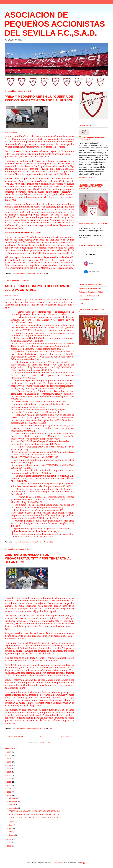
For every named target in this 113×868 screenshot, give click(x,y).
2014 (9, 789)
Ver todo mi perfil (85, 177)
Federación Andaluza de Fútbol (91, 288)
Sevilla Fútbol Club (86, 300)
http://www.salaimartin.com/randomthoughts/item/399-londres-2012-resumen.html (39, 411)
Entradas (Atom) (45, 743)
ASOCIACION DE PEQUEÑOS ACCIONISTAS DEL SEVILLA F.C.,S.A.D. (55, 24)
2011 (9, 839)
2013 (9, 792)
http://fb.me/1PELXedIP (54, 314)
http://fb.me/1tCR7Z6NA (39, 473)
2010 (9, 843)
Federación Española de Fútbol (91, 292)
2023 (9, 762)
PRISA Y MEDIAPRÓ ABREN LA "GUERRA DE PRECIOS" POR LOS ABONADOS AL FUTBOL (39, 98)
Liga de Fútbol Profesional (89, 296)
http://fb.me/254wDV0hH (38, 336)
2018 (9, 775)
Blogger (83, 863)
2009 (9, 846)
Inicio (42, 737)
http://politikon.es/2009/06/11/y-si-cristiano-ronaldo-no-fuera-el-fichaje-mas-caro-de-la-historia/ (42, 358)
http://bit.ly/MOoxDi (32, 502)
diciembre (13, 798)
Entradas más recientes (16, 737)
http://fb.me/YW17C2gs (22, 330)
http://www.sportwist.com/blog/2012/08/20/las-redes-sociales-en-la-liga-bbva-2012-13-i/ (43, 369)
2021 (9, 769)
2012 (9, 795)
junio (11, 829)
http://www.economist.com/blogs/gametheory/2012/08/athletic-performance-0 (42, 422)
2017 (9, 779)
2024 (9, 759)
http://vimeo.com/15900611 (59, 486)
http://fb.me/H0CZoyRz (22, 322)
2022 (9, 765)
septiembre (14, 808)
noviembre (14, 802)
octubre (12, 805)
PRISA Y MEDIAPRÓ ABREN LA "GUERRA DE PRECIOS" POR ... (34, 811)
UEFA (81, 303)
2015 (9, 785)
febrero (12, 835)
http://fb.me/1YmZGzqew (23, 378)
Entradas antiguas (65, 737)
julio (11, 825)
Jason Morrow (58, 863)
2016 (9, 782)
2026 (9, 752)
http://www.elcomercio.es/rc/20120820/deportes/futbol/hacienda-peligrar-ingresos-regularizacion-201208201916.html (42, 387)
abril (11, 832)
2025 (9, 755)
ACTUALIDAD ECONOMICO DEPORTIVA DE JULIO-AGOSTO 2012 (35, 814)
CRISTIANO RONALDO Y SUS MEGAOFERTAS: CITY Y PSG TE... (35, 818)
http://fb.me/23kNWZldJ (51, 507)
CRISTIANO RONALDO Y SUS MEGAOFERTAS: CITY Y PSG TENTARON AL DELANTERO (38, 558)
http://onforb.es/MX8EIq (23, 431)
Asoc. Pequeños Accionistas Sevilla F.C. (93, 139)
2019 (9, 772)
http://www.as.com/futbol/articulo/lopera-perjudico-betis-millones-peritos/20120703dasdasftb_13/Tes (42, 517)
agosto (12, 822)
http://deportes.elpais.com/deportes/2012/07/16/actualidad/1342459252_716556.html (42, 466)
